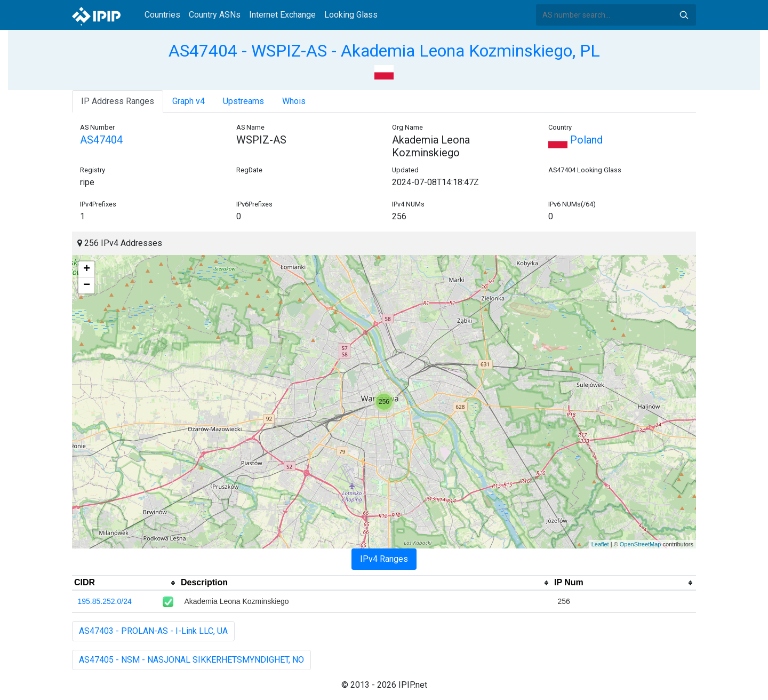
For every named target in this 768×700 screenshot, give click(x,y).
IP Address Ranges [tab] (118, 101)
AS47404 (101, 140)
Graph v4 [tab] (189, 101)
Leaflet (600, 544)
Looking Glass (351, 15)
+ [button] (87, 269)
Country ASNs (215, 15)
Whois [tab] (294, 101)
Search (684, 15)
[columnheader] (125, 583)
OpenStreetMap (641, 544)
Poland (575, 140)
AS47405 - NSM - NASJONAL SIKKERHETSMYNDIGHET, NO (191, 660)
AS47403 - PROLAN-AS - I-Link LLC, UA (153, 631)
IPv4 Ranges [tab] (384, 559)
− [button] (87, 285)
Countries (162, 15)
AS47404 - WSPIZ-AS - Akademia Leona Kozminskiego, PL (384, 51)
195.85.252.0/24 (105, 601)
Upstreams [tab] (243, 101)
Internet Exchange (282, 15)
